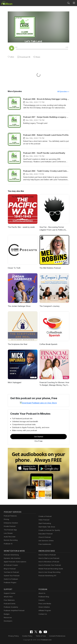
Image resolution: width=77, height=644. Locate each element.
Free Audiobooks (44, 544)
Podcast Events (9, 604)
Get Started (38, 437)
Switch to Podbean (10, 579)
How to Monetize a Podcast (48, 562)
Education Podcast (45, 534)
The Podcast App (10, 530)
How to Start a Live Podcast (48, 558)
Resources (8, 618)
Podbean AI (8, 544)
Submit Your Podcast (11, 576)
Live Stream (8, 533)
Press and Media (44, 604)
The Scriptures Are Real (17, 344)
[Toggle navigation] (74, 3)
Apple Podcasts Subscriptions (14, 562)
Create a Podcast (45, 516)
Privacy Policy (15, 636)
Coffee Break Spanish (48, 344)
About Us (42, 593)
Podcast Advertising (11, 555)
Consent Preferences (56, 636)
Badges (6, 614)
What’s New (8, 597)
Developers (8, 621)
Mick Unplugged (14, 383)
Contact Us (42, 614)
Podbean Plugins (10, 583)
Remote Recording (10, 540)
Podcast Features (10, 516)
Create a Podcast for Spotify (48, 530)
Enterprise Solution (10, 523)
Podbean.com (46, 640)
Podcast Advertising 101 (47, 576)
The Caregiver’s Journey (49, 306)
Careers (41, 600)
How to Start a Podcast (47, 555)
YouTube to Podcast (11, 572)
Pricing (6, 519)
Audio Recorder (9, 537)
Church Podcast (44, 537)
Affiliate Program (44, 611)
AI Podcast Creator (10, 565)
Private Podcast (9, 526)
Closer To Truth (14, 268)
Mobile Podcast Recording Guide (50, 569)
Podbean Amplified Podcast (13, 611)
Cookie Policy (28, 636)
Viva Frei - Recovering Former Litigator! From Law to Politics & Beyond (52, 229)
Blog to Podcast (9, 569)
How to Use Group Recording (49, 572)
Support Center (9, 593)
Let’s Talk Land (33, 41)
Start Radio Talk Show (46, 527)
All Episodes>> (64, 92)
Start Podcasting (44, 523)
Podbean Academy (10, 607)
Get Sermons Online (46, 541)
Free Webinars (9, 600)
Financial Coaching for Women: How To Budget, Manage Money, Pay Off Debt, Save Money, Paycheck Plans (54, 384)
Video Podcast (44, 520)
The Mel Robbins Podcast (50, 268)
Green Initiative (44, 607)
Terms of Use (41, 636)
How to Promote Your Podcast (49, 565)
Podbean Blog (43, 597)
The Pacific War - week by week (20, 227)
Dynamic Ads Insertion (12, 558)
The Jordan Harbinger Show (19, 306)
